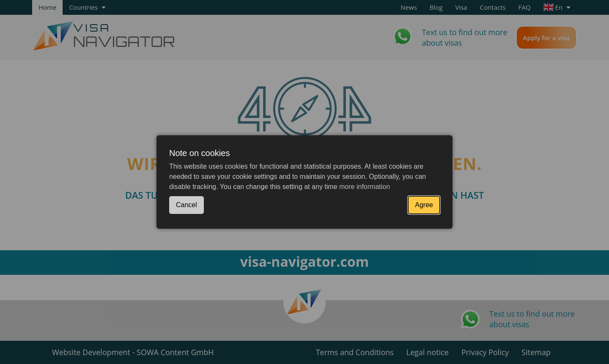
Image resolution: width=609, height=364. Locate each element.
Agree (424, 205)
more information (365, 187)
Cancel (187, 205)
